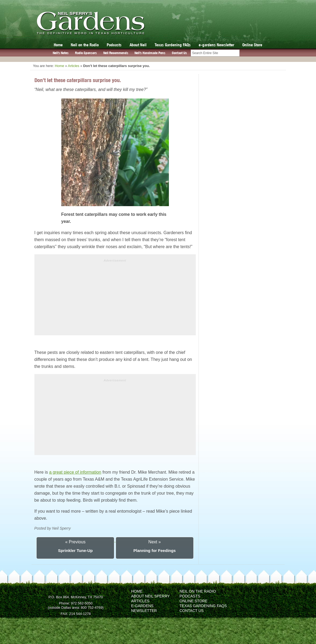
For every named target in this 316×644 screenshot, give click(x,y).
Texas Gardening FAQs (173, 45)
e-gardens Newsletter (216, 45)
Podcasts (114, 45)
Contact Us (179, 53)
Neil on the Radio (85, 45)
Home (58, 45)
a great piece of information (75, 472)
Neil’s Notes (61, 53)
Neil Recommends (116, 53)
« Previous (75, 542)
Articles (74, 66)
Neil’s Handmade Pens (150, 53)
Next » (155, 542)
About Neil (138, 45)
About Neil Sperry (151, 596)
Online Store (252, 45)
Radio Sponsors (86, 53)
